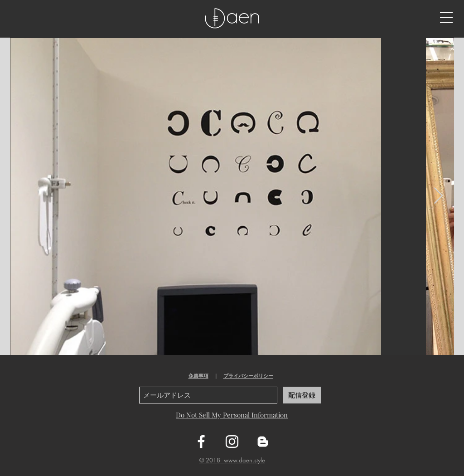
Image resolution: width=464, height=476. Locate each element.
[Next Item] (438, 196)
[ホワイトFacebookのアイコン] (201, 442)
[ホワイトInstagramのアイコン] (232, 442)
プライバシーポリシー (248, 376)
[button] (446, 17)
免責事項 (198, 376)
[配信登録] (302, 395)
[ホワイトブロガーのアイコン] (263, 442)
